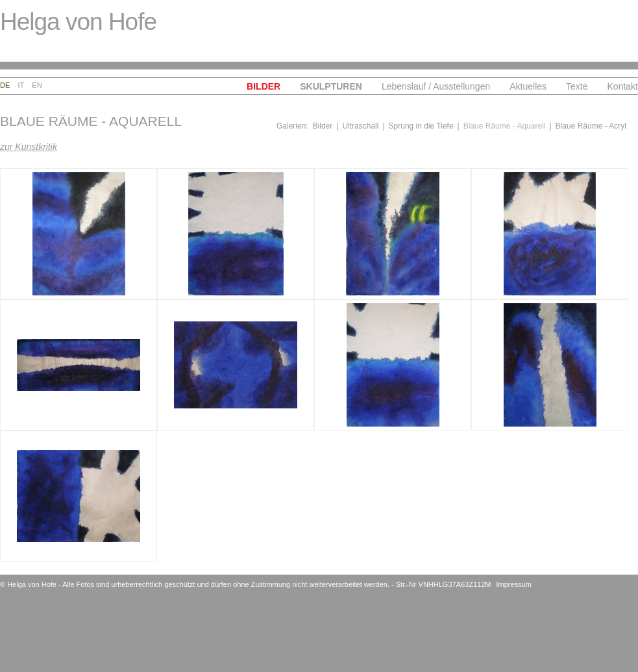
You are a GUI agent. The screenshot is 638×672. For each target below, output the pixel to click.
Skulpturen (331, 86)
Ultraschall (360, 126)
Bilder (264, 86)
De (5, 85)
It (21, 85)
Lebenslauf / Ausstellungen (436, 86)
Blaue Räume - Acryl (591, 126)
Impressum (514, 584)
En (37, 85)
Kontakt (623, 86)
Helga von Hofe (78, 22)
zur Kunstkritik (29, 147)
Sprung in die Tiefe (421, 126)
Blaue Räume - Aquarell (505, 126)
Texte (577, 86)
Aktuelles (528, 86)
